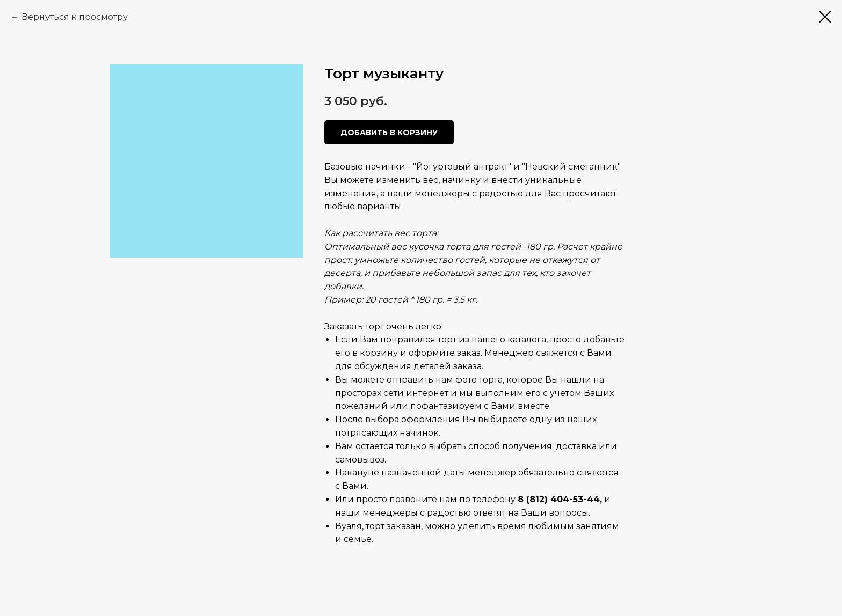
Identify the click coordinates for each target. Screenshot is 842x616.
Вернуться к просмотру (75, 17)
